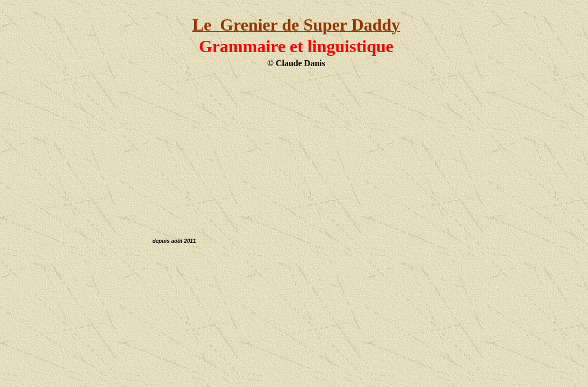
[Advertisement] (296, 147)
